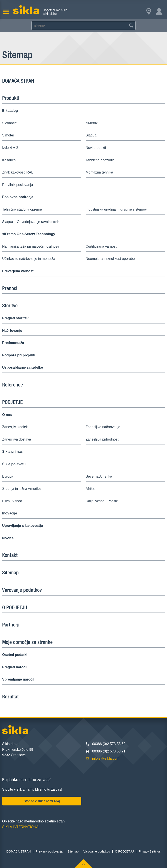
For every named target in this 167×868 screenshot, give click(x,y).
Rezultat (10, 696)
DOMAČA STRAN (18, 81)
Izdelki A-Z (10, 148)
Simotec (8, 135)
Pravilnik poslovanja (18, 185)
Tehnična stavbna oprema (22, 209)
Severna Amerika (99, 476)
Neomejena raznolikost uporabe (110, 259)
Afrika (90, 489)
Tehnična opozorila (100, 160)
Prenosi (10, 288)
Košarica (9, 160)
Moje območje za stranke (27, 642)
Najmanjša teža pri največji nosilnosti (31, 246)
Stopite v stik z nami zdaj (42, 801)
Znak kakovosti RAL (18, 172)
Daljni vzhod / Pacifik (102, 501)
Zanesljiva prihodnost (102, 439)
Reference (13, 385)
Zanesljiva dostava (17, 439)
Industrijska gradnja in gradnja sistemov (116, 209)
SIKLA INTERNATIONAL (21, 827)
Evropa (8, 476)
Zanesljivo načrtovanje (103, 427)
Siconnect (10, 123)
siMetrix (92, 123)
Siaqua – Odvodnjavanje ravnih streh (31, 222)
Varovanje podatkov (22, 590)
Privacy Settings (150, 851)
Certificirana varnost (101, 246)
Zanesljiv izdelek (15, 427)
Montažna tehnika (99, 172)
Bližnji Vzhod (12, 501)
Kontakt (10, 555)
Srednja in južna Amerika (21, 489)
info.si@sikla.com (106, 758)
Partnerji (11, 625)
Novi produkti (96, 148)
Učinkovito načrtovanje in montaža (29, 259)
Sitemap (10, 572)
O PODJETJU (15, 607)
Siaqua (91, 135)
